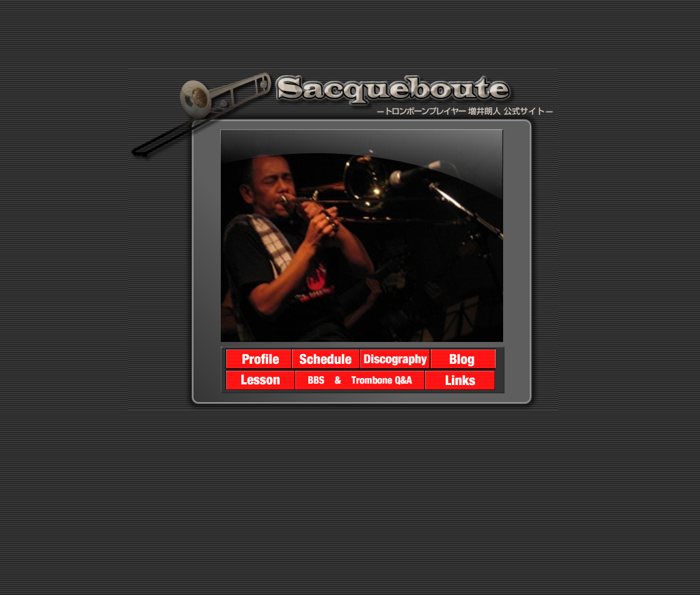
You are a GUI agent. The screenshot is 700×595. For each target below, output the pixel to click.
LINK (461, 380)
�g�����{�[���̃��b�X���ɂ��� (260, 380)
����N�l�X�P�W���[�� (326, 359)
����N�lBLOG (463, 359)
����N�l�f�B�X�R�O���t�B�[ (395, 359)
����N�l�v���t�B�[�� (259, 359)
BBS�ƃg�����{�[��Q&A (360, 380)
